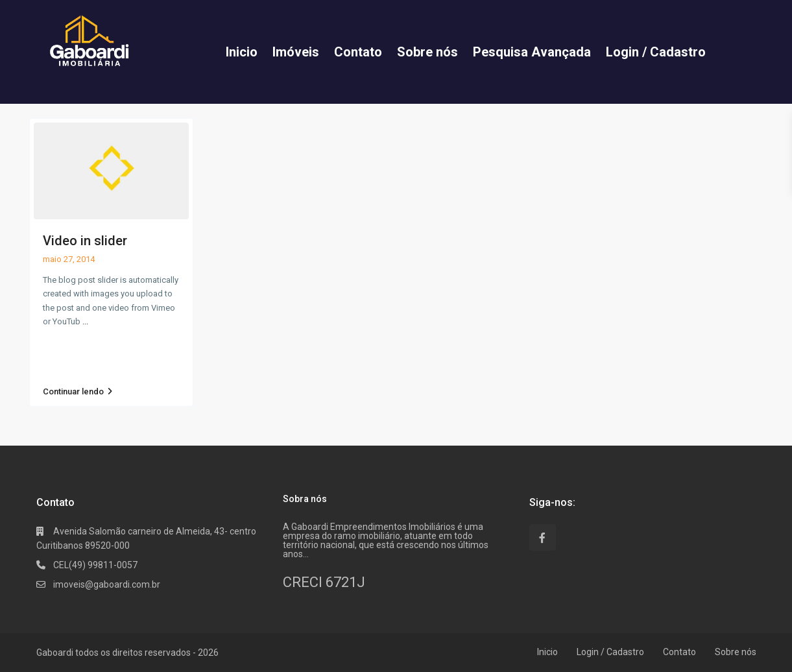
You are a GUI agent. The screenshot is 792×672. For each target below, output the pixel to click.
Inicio (547, 652)
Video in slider (85, 241)
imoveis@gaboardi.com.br (107, 584)
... (85, 321)
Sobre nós (427, 52)
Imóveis (296, 52)
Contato (358, 52)
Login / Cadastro (656, 52)
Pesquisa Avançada (532, 52)
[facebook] (543, 537)
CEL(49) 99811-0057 (95, 565)
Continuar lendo (78, 392)
